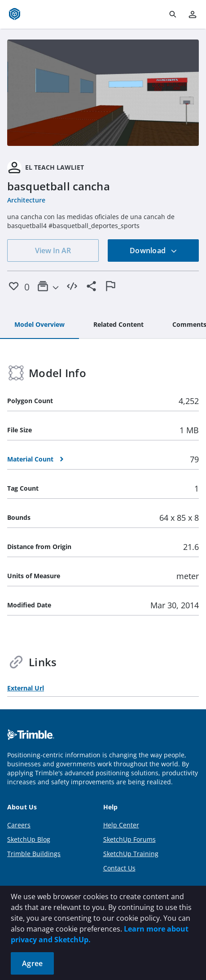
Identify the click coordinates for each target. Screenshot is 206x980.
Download (153, 250)
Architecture (26, 200)
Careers (19, 825)
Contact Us (119, 868)
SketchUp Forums (129, 839)
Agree (32, 963)
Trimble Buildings (34, 854)
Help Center (121, 825)
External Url (26, 688)
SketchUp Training (131, 854)
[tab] (39, 325)
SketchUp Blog (29, 839)
